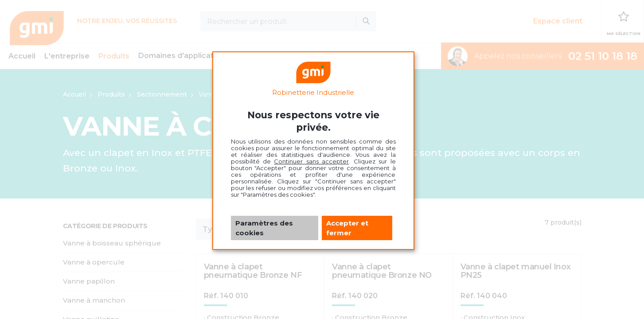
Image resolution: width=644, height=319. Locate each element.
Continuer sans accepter (311, 161)
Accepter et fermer (347, 228)
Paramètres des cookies (264, 228)
